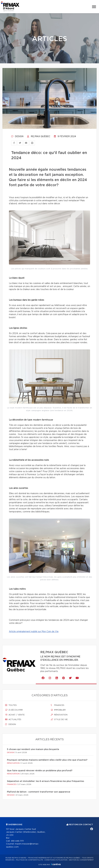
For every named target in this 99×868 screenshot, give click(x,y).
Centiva (56, 864)
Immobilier (58, 710)
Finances (58, 705)
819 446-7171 (17, 841)
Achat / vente (15, 715)
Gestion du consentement (81, 860)
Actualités (13, 719)
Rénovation (59, 715)
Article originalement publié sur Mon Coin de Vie (34, 632)
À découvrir (14, 710)
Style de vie (59, 719)
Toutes (11, 705)
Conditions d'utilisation (56, 860)
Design (17, 137)
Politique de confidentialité (29, 860)
